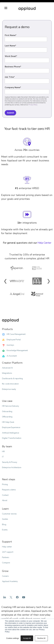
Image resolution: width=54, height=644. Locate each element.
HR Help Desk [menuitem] (8, 422)
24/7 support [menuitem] (8, 552)
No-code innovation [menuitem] (10, 384)
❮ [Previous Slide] (5, 281)
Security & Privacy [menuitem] (10, 462)
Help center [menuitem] (7, 547)
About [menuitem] (5, 500)
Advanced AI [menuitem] (7, 368)
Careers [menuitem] (5, 576)
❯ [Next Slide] (49, 281)
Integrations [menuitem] (7, 373)
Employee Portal (11, 340)
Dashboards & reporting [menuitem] (12, 379)
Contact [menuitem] (5, 495)
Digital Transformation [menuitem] (12, 438)
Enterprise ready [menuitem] (9, 389)
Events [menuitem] (5, 530)
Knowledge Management (15, 351)
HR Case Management (14, 334)
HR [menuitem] (3, 452)
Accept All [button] (27, 638)
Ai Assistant (9, 356)
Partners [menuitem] (6, 557)
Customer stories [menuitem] (9, 514)
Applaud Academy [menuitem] (10, 581)
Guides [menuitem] (5, 519)
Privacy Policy (33, 105)
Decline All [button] (41, 638)
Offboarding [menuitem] (7, 417)
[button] (6, 8)
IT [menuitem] (3, 457)
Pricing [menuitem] (5, 484)
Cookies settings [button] (13, 638)
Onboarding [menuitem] (7, 412)
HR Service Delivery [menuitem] (11, 406)
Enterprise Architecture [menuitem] (12, 468)
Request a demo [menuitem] (9, 490)
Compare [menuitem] (6, 563)
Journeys (8, 345)
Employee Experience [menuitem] (11, 427)
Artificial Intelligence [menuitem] (11, 433)
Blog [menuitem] (4, 525)
